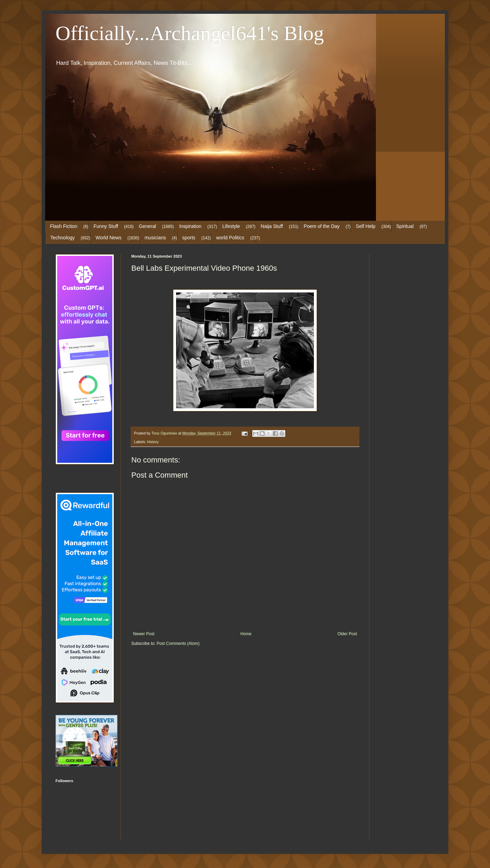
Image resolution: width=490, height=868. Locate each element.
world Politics (230, 238)
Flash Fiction (64, 226)
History (153, 442)
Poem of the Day (321, 226)
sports (189, 238)
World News (108, 238)
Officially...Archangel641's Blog (190, 33)
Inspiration (190, 226)
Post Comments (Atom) (178, 643)
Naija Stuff (272, 226)
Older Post (347, 634)
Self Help (366, 226)
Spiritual (405, 226)
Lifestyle (231, 226)
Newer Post (144, 634)
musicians (155, 238)
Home (246, 634)
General (147, 226)
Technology (63, 238)
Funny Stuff (106, 226)
